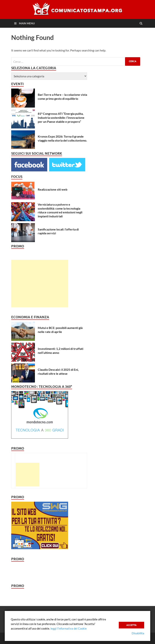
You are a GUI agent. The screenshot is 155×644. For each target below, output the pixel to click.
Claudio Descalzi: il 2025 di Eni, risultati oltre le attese (58, 372)
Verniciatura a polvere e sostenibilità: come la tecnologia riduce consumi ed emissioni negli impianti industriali (60, 210)
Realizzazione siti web (53, 189)
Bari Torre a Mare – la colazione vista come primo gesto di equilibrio (62, 97)
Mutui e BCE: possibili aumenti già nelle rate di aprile (60, 330)
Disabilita (138, 633)
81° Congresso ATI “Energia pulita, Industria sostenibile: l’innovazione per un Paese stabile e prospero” (61, 118)
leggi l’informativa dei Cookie (69, 628)
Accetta (131, 625)
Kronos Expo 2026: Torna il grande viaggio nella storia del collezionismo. (62, 138)
